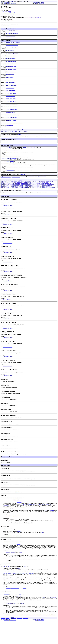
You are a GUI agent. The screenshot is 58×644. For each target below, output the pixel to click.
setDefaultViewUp (16, 189)
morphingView (27, 144)
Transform (4, 168)
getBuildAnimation (16, 196)
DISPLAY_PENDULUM (10, 93)
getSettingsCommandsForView (13, 174)
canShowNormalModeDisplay (12, 50)
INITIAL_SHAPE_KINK (11, 119)
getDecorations (25, 196)
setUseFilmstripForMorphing (42, 200)
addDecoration (14, 193)
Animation (4, 165)
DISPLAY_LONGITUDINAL (11, 90)
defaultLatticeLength (11, 70)
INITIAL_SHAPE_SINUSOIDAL (12, 122)
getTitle (3, 198)
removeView (21, 199)
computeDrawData (50, 193)
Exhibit (19, 142)
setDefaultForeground (45, 199)
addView (34, 193)
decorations (4, 144)
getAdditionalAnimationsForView (41, 194)
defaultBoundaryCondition (12, 55)
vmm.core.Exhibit (7, 12)
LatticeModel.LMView (10, 37)
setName (32, 200)
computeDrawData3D (5, 187)
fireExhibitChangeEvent (11, 194)
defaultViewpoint (5, 139)
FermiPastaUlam (7, 21)
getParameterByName (42, 197)
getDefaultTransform (11, 168)
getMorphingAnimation (26, 197)
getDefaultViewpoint (32, 187)
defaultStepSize (10, 78)
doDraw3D (9, 155)
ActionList (4, 174)
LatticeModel (4, 149)
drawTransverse (10, 158)
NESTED (6, 4)
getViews (22, 198)
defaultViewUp (13, 139)
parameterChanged (29, 198)
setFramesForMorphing (24, 200)
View (17, 165)
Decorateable (31, 18)
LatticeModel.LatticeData (12, 32)
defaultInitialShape (11, 64)
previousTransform (41, 144)
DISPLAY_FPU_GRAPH (10, 87)
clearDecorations (41, 193)
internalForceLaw (11, 177)
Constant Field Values (8, 218)
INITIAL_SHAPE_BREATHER (12, 113)
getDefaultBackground (34, 196)
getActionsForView (28, 194)
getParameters (51, 197)
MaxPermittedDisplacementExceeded (14, 130)
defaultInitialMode (11, 61)
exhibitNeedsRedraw (12, 144)
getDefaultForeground (46, 196)
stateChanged (52, 200)
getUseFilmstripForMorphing (13, 198)
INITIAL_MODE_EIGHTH (11, 99)
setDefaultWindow (5, 200)
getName (34, 197)
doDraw (2, 194)
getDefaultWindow (5, 197)
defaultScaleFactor (11, 75)
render (26, 199)
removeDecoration (5, 199)
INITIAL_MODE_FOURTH (11, 104)
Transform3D (32, 155)
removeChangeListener (47, 198)
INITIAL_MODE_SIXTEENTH (12, 110)
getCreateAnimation (11, 165)
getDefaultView (10, 171)
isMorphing (20, 144)
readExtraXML (38, 198)
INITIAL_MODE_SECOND (11, 107)
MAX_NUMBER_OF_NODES (11, 127)
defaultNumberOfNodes (11, 73)
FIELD (8, 4)
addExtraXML (21, 193)
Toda (12, 21)
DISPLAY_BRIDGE (10, 81)
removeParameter (14, 199)
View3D (24, 155)
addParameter (28, 193)
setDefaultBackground (34, 199)
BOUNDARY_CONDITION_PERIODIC (13, 44)
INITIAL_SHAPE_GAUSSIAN (12, 116)
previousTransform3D (22, 139)
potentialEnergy (10, 181)
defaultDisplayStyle (11, 58)
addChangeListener (5, 193)
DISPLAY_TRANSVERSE (11, 96)
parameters (33, 144)
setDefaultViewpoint (6, 189)
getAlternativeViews (6, 196)
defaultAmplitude (10, 52)
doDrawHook (24, 187)
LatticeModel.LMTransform (12, 34)
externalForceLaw (11, 162)
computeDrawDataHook (15, 187)
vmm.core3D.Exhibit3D (10, 13)
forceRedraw (20, 194)
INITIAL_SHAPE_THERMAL (11, 124)
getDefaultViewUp (42, 187)
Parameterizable (37, 18)
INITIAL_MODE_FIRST (11, 101)
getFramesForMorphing (15, 197)
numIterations (9, 133)
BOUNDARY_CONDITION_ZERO (12, 47)
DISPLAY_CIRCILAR (10, 84)
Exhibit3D (7, 26)
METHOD (15, 4)
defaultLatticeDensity (11, 67)
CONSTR (11, 4)
